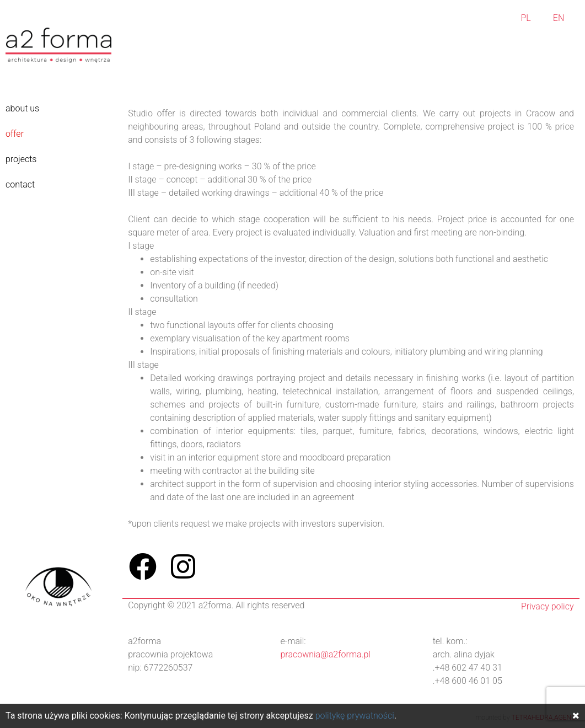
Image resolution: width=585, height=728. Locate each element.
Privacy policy (548, 606)
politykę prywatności (355, 716)
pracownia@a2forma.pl (325, 654)
